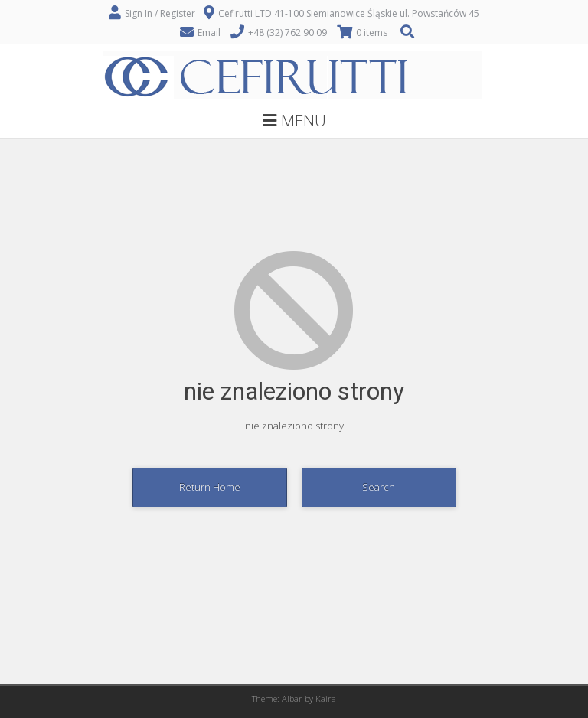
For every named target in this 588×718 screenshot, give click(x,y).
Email (209, 33)
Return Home (210, 487)
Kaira (326, 698)
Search (379, 487)
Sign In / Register (160, 13)
